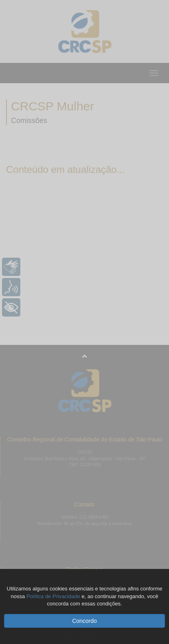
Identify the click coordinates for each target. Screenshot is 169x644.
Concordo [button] (85, 621)
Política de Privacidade (53, 596)
